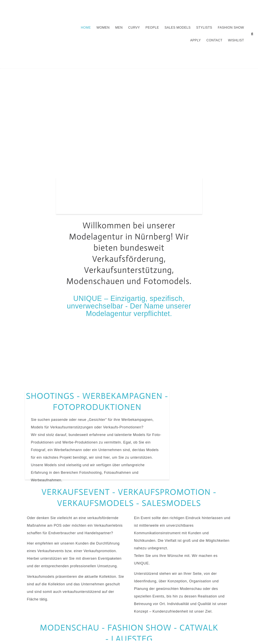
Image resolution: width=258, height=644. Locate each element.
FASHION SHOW (231, 28)
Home (86, 28)
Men (119, 28)
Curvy (134, 28)
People (152, 28)
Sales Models (178, 28)
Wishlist (236, 40)
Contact (214, 40)
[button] (252, 34)
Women (103, 28)
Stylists (204, 28)
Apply (196, 40)
